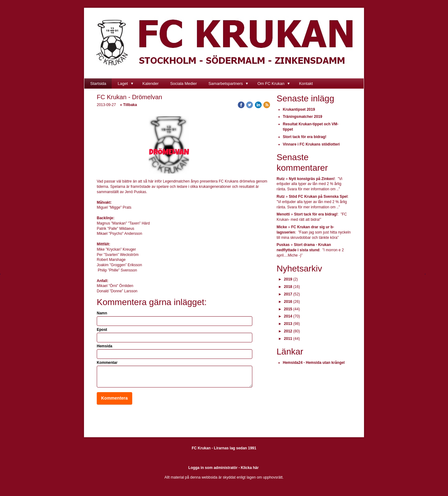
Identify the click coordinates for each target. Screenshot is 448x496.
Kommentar (107, 363)
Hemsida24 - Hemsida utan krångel (314, 363)
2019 (288, 279)
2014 (288, 316)
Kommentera (114, 398)
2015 (288, 309)
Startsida (98, 83)
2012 (288, 331)
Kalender (151, 83)
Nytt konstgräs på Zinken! (312, 179)
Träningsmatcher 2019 (303, 117)
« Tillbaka (128, 105)
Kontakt (306, 83)
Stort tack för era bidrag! (305, 137)
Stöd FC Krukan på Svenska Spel (318, 197)
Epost (102, 330)
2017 (288, 294)
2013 (288, 324)
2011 (288, 339)
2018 (288, 287)
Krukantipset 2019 (299, 109)
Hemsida (105, 346)
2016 (288, 302)
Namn (102, 313)
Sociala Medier (184, 83)
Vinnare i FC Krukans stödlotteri (311, 144)
